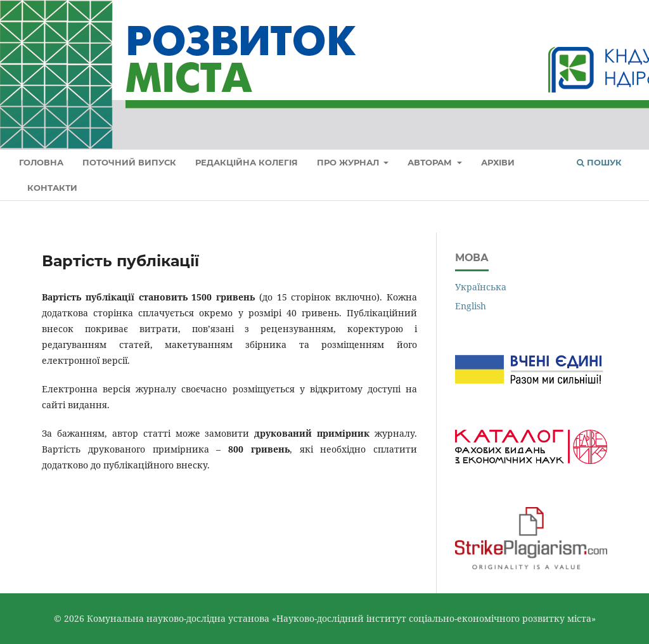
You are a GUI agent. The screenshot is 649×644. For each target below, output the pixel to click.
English (471, 306)
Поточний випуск (129, 162)
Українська (481, 287)
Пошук (599, 162)
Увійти (615, 18)
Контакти (52, 188)
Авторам (431, 162)
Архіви (498, 162)
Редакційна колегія (247, 162)
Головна (41, 162)
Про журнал (349, 162)
